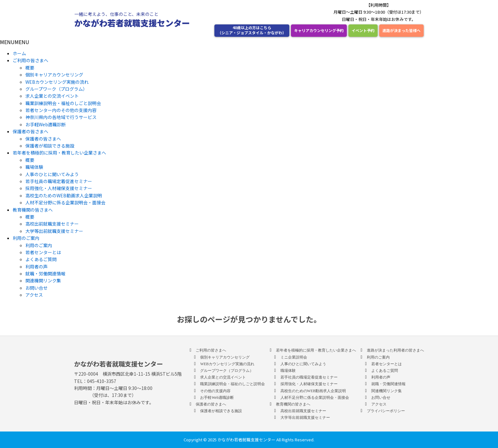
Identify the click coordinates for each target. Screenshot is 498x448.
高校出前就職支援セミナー (52, 224)
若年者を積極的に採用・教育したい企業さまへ (59, 153)
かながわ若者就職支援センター (132, 23)
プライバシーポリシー (386, 411)
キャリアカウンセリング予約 (319, 30)
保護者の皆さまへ (30, 131)
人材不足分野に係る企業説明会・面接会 (65, 202)
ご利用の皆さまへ (30, 60)
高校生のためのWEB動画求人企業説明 (64, 195)
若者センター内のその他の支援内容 (61, 110)
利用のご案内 (26, 238)
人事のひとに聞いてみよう (52, 174)
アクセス (34, 295)
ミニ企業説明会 (294, 357)
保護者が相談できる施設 (50, 146)
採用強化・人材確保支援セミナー (59, 188)
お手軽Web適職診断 (46, 124)
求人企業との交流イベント (52, 96)
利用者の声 (37, 267)
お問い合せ (37, 288)
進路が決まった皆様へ (401, 30)
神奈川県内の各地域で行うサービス (61, 117)
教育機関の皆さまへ (33, 210)
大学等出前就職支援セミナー (54, 231)
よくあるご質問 (41, 259)
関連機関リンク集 (43, 280)
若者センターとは (43, 252)
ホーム (19, 53)
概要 (30, 68)
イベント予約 (363, 30)
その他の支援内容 (215, 391)
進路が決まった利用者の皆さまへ (395, 350)
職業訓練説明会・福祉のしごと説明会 (63, 103)
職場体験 (34, 167)
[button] (15, 42)
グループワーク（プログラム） (56, 89)
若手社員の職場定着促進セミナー (59, 181)
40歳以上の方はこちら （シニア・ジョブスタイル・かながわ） (252, 30)
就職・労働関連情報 (45, 273)
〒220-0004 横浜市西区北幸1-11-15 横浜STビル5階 (128, 374)
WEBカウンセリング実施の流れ (57, 82)
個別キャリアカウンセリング (54, 75)
